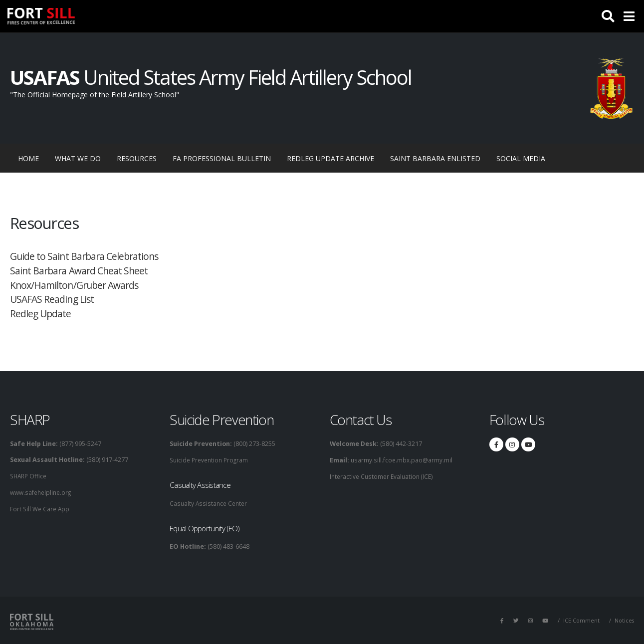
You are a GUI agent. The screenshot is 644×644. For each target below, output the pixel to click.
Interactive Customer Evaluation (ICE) (384, 476)
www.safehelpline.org (43, 492)
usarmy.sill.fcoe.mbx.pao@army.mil (402, 460)
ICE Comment (580, 619)
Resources (137, 158)
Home (32, 158)
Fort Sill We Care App (41, 508)
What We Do (78, 158)
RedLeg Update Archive (330, 158)
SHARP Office (30, 476)
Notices (624, 619)
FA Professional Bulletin (222, 158)
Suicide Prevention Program (211, 460)
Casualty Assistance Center (210, 503)
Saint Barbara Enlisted (435, 158)
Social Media (521, 158)
